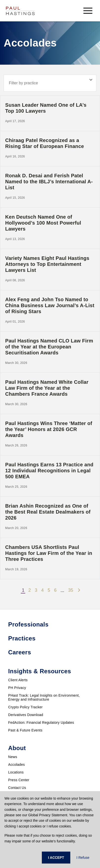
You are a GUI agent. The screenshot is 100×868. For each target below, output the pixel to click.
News (13, 757)
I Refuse (83, 858)
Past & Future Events (25, 730)
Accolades (16, 765)
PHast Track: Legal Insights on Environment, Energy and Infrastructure (44, 697)
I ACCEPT (56, 858)
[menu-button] (88, 11)
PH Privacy (17, 688)
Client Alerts (18, 680)
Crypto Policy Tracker (25, 707)
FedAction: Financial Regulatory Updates (41, 723)
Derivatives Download (26, 715)
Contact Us (17, 788)
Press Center (19, 780)
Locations (16, 772)
